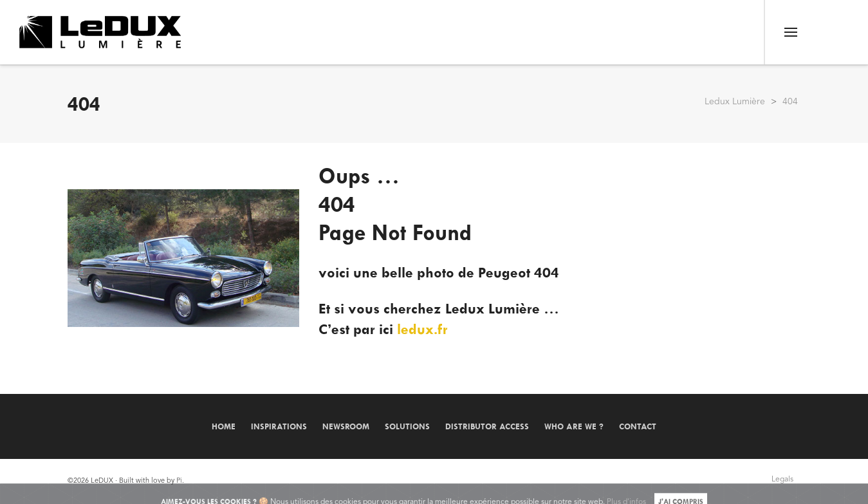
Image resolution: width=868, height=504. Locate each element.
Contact (638, 426)
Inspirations (279, 426)
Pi (179, 481)
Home (224, 426)
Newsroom (346, 426)
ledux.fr (422, 329)
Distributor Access (487, 426)
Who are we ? (574, 426)
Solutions (407, 426)
